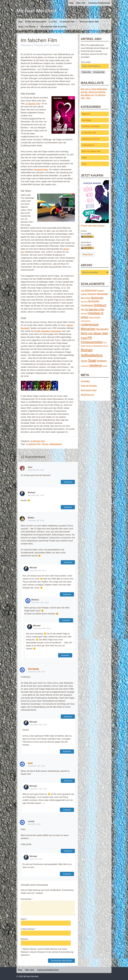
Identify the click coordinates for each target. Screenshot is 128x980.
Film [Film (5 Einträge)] (83, 309)
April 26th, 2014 (34, 824)
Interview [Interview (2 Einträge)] (84, 313)
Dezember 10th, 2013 (36, 672)
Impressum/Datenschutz (99, 3)
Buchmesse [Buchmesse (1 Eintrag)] (84, 302)
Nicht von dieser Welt (89, 22)
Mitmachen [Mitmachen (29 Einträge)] (88, 329)
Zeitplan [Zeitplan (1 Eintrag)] (105, 366)
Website (24, 939)
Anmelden (85, 381)
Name (24, 919)
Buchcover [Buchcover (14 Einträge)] (97, 298)
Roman (45, 444)
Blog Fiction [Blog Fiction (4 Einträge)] (86, 298)
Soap (84, 164)
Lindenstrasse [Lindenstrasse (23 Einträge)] (90, 324)
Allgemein (86, 114)
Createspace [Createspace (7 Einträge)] (87, 305)
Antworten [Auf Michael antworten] (68, 507)
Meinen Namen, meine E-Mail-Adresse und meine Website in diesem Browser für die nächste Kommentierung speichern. (47, 952)
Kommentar (27, 899)
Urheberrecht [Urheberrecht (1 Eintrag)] (85, 366)
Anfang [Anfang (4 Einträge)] (84, 294)
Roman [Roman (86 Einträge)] (87, 350)
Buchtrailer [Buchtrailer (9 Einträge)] (94, 301)
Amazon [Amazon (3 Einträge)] (101, 291)
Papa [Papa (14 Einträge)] (84, 338)
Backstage (86, 120)
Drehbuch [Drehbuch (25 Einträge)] (100, 305)
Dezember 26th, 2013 (40, 603)
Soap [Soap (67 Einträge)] (92, 360)
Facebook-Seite (41, 170)
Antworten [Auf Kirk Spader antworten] (68, 717)
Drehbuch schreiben (91, 126)
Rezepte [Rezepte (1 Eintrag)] (106, 346)
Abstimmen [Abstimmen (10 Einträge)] (91, 290)
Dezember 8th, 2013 (36, 470)
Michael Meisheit (36, 11)
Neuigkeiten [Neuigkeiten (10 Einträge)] (102, 329)
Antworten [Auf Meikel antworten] (68, 562)
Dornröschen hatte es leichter (54, 27)
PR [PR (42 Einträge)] (90, 338)
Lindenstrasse (88, 145)
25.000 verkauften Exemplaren (48, 331)
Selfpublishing (56, 444)
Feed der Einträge (89, 386)
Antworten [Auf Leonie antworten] (68, 851)
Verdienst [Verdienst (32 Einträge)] (95, 365)
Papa (84, 158)
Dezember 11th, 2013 (36, 766)
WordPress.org (87, 395)
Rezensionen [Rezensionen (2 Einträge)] (98, 346)
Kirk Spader (33, 669)
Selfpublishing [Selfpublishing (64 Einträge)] (92, 355)
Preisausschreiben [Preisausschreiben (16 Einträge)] (92, 342)
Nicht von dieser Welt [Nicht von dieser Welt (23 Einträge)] (94, 333)
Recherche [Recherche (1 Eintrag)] (89, 346)
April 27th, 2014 (36, 859)
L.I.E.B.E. (53, 22)
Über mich (81, 3)
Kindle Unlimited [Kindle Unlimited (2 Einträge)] (94, 317)
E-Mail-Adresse (28, 929)
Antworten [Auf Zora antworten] (68, 482)
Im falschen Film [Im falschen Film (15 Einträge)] (95, 309)
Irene (30, 763)
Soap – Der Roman (28, 27)
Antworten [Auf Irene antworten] (68, 781)
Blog (71, 3)
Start (20, 22)
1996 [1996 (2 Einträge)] (82, 291)
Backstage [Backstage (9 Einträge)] (102, 294)
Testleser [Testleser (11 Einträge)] (102, 361)
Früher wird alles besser (36, 22)
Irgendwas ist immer (91, 139)
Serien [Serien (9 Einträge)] (84, 361)
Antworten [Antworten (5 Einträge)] (92, 294)
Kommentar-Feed (89, 390)
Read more (88, 255)
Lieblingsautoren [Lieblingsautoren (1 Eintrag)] (86, 321)
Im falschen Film (68, 22)
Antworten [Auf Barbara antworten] (66, 620)
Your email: (86, 62)
